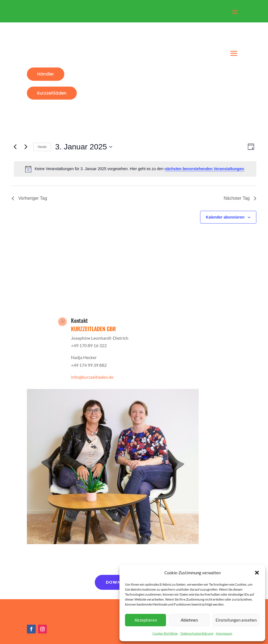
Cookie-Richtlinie (165, 633)
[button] (257, 573)
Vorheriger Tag (29, 198)
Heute (42, 147)
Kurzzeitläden (52, 93)
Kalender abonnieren (225, 217)
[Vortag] (15, 147)
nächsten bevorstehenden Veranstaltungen (204, 169)
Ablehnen (189, 620)
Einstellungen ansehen (236, 620)
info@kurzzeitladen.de (92, 377)
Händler (46, 74)
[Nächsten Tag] (26, 147)
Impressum (224, 633)
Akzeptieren (146, 620)
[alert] (135, 169)
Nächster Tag (240, 198)
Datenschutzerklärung (197, 633)
